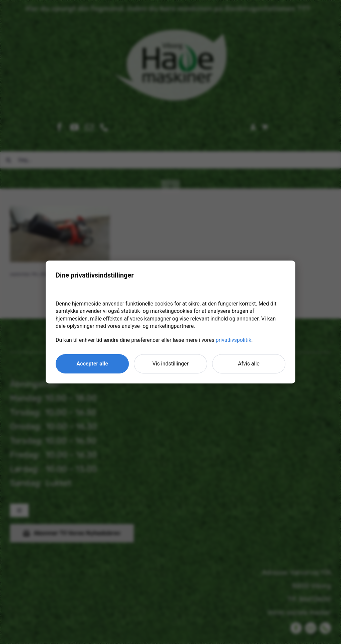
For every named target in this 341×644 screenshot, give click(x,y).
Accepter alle (92, 364)
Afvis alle (249, 364)
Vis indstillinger (171, 364)
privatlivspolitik (234, 340)
